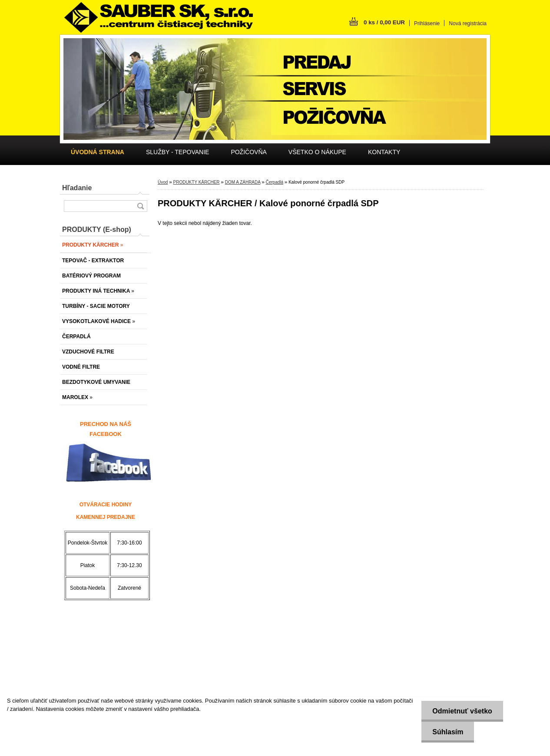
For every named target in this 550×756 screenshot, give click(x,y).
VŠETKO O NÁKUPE (317, 152)
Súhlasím (448, 732)
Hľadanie (77, 188)
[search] (140, 206)
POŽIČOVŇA (248, 152)
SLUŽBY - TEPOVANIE (178, 152)
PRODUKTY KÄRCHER (196, 182)
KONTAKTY (384, 152)
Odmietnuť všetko (462, 711)
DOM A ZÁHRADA (243, 182)
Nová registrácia (468, 23)
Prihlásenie (427, 23)
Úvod (163, 182)
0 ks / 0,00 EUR (384, 22)
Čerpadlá (274, 182)
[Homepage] (98, 152)
